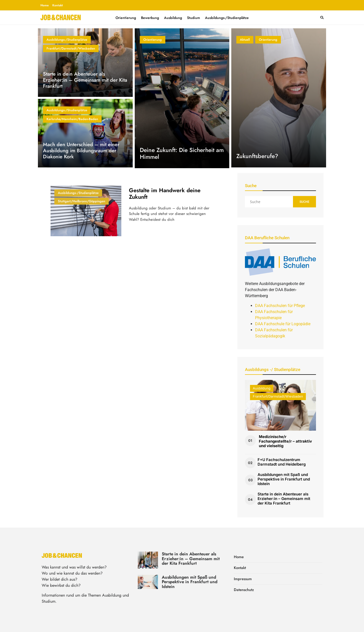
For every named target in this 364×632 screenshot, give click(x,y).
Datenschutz (244, 590)
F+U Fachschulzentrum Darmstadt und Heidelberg (282, 462)
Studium (194, 18)
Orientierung (126, 18)
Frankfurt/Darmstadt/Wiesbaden (71, 48)
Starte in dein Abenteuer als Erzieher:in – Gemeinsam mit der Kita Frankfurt (85, 80)
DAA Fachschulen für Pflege (280, 306)
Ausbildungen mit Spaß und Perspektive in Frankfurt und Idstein (284, 479)
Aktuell (245, 40)
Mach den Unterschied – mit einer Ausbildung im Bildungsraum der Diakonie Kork (81, 151)
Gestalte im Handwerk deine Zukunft (165, 193)
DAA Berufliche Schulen (267, 238)
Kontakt (58, 5)
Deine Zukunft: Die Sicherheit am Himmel (182, 154)
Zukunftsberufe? (257, 156)
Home (45, 5)
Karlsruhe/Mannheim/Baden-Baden (72, 119)
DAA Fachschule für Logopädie (283, 324)
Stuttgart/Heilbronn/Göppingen (82, 201)
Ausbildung (173, 18)
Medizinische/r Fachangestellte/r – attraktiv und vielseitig (285, 441)
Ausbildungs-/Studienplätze (227, 18)
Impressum (243, 579)
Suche (304, 202)
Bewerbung (150, 18)
